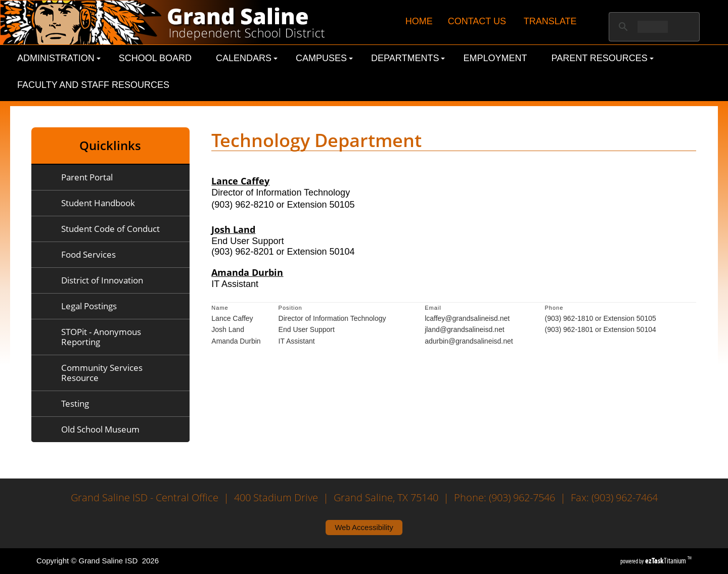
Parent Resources (603, 58)
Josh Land (233, 230)
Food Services (88, 254)
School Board (155, 58)
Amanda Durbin (247, 273)
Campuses (324, 58)
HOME (419, 21)
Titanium (666, 561)
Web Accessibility (364, 527)
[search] (653, 27)
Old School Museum (100, 429)
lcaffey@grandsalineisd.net (467, 318)
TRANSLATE (550, 21)
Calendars (247, 58)
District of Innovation (102, 280)
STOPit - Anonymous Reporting (101, 337)
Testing (75, 403)
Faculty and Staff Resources (93, 85)
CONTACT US (477, 21)
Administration (59, 58)
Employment (495, 58)
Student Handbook (98, 203)
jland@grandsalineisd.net (464, 329)
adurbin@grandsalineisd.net (469, 341)
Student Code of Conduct (110, 229)
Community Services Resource (102, 373)
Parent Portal (87, 177)
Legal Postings (89, 306)
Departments (408, 58)
